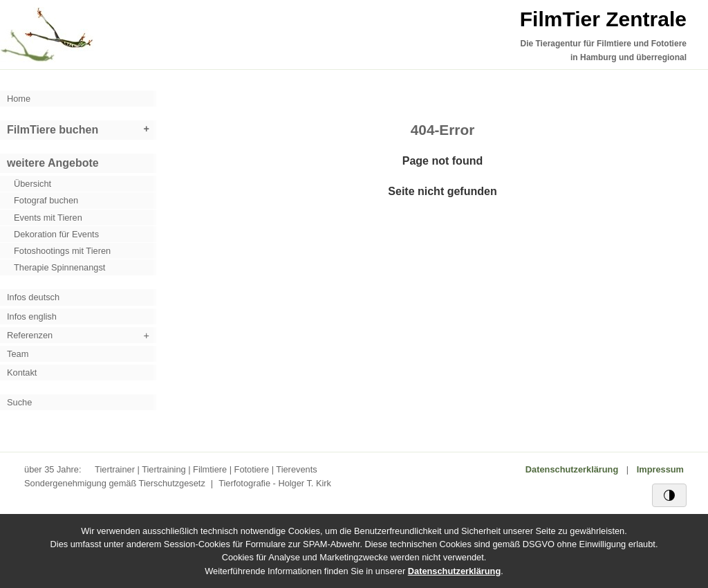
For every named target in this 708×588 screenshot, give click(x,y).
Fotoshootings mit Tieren (62, 251)
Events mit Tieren (48, 218)
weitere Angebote (53, 163)
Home (19, 99)
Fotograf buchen (46, 200)
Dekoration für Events (56, 234)
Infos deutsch (33, 297)
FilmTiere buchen (53, 130)
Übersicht (32, 184)
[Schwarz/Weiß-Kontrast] (669, 495)
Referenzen (30, 335)
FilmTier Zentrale (603, 19)
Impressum (660, 469)
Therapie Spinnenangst (59, 267)
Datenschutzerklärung (572, 469)
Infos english (32, 316)
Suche (19, 402)
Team (18, 354)
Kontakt (22, 373)
